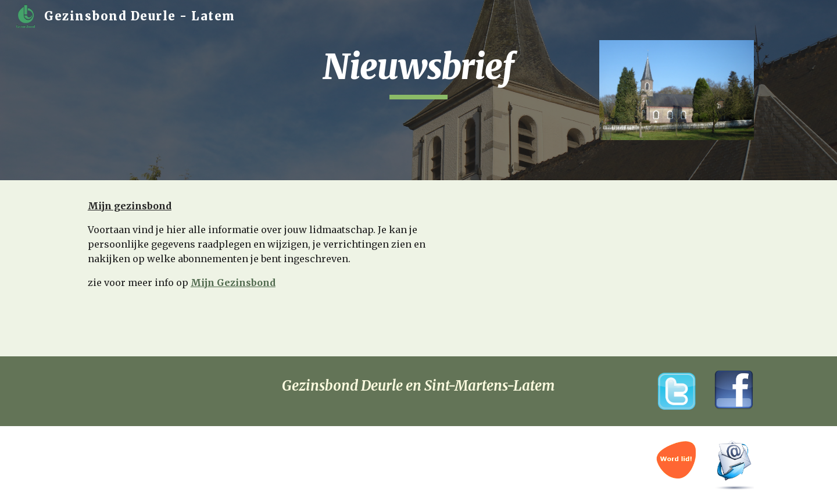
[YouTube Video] (619, 267)
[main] (419, 72)
